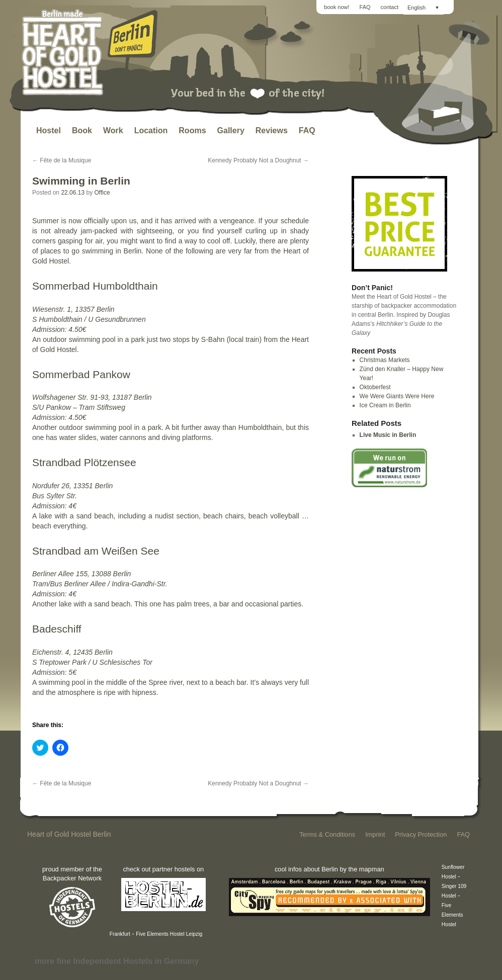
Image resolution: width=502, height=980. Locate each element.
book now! (337, 7)
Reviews (272, 130)
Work (113, 130)
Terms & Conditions (327, 834)
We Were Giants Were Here (397, 396)
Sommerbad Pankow (81, 374)
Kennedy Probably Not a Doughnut (258, 160)
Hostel (49, 130)
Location (151, 130)
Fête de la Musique (62, 160)
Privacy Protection (421, 834)
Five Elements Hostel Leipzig (169, 934)
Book (82, 130)
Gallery (231, 130)
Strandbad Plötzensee (84, 462)
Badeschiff (57, 629)
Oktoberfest (375, 387)
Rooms (192, 130)
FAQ (365, 7)
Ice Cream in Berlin (385, 405)
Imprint (375, 834)
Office (102, 193)
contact (390, 7)
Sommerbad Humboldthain (95, 286)
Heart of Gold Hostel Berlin (69, 834)
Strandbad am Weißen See (96, 551)
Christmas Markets (385, 360)
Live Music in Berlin (388, 435)
